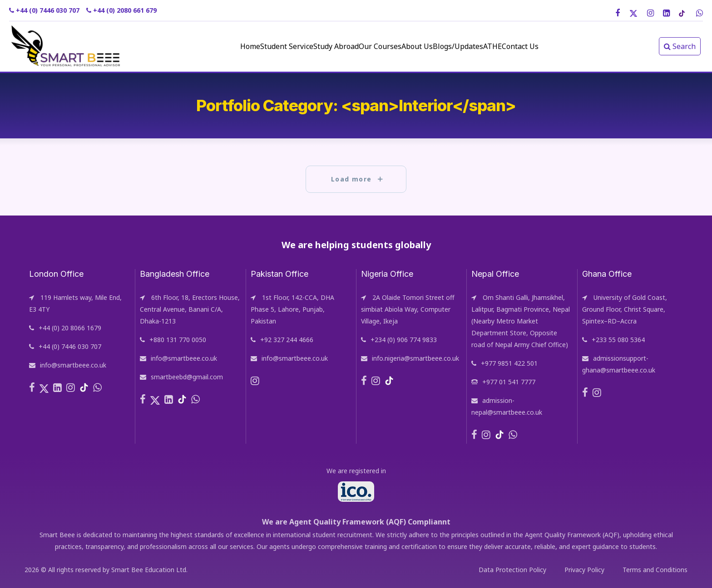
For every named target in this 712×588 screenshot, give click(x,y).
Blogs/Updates (477, 46)
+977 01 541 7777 (509, 382)
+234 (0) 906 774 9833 (404, 340)
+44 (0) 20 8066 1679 (70, 328)
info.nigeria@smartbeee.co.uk (415, 358)
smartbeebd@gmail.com (187, 377)
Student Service (253, 46)
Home (203, 46)
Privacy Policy (584, 570)
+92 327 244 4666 (287, 340)
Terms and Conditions (655, 570)
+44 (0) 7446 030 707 (70, 346)
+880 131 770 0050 (178, 340)
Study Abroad (315, 46)
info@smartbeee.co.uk (73, 365)
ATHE (524, 46)
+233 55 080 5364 (618, 340)
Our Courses (372, 46)
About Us (423, 46)
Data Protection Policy (512, 570)
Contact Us (565, 46)
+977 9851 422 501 (509, 363)
